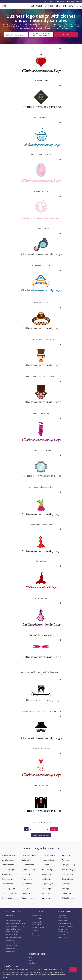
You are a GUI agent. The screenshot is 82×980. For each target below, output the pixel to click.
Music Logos (66, 855)
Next (54, 829)
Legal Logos (46, 879)
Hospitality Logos (48, 860)
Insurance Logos (48, 869)
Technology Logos (69, 898)
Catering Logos (7, 879)
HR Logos (45, 864)
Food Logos (26, 888)
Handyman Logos (48, 855)
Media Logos (46, 893)
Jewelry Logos (47, 874)
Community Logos (8, 888)
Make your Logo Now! (41, 835)
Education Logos (28, 864)
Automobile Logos (8, 869)
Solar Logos (66, 883)
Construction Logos (29, 855)
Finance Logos (27, 879)
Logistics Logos (47, 883)
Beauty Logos (7, 874)
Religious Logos (68, 874)
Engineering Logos (28, 869)
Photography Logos (69, 864)
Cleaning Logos (7, 883)
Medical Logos (47, 898)
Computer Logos (8, 898)
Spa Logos (66, 888)
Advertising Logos (8, 855)
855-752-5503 (61, 2)
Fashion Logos (27, 874)
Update (66, 35)
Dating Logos (26, 860)
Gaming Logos (27, 893)
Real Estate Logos (68, 869)
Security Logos (67, 879)
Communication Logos (10, 893)
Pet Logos (66, 860)
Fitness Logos (27, 883)
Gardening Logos (28, 898)
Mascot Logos (47, 888)
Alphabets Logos (8, 864)
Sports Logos (67, 893)
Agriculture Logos (8, 860)
